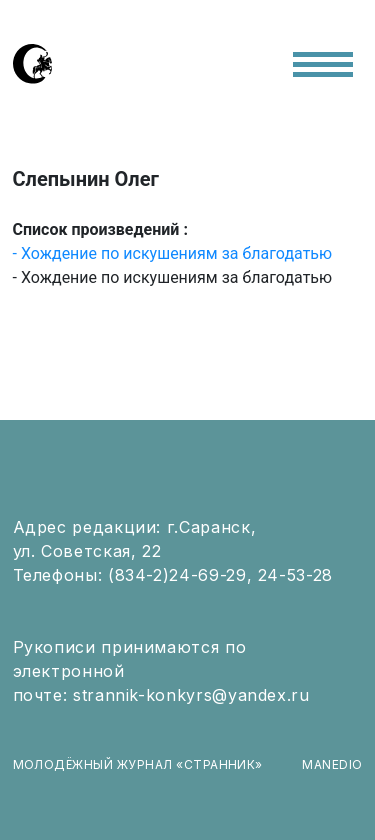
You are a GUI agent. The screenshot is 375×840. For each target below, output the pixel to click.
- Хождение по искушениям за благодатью (173, 253)
